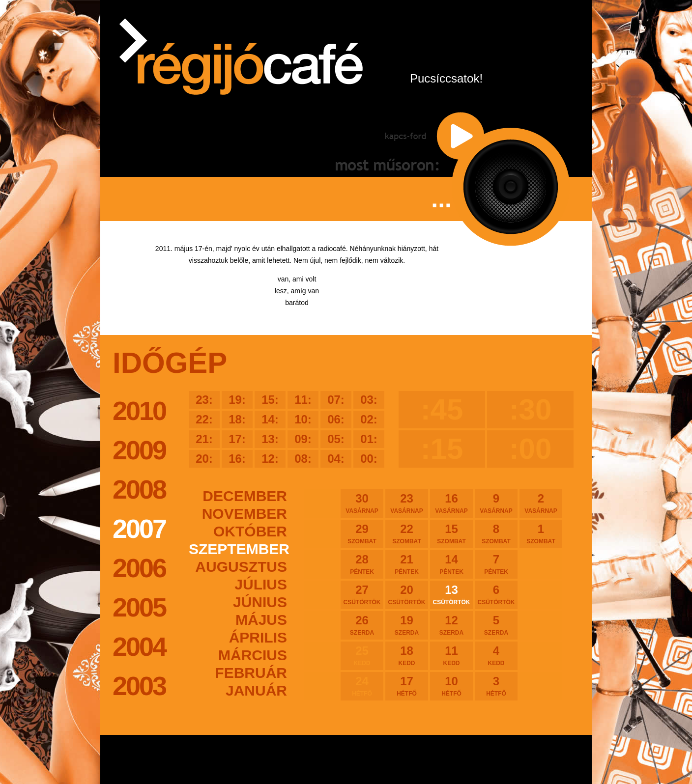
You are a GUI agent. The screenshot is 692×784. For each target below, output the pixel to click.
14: (270, 419)
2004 (139, 646)
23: (204, 400)
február (251, 673)
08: (303, 459)
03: (369, 400)
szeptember (238, 549)
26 (362, 625)
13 (451, 594)
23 (407, 503)
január (256, 690)
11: (303, 400)
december (245, 496)
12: (270, 459)
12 (451, 625)
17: (237, 439)
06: (336, 419)
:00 (531, 449)
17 (407, 686)
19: (237, 400)
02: (369, 419)
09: (303, 439)
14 (451, 564)
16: (237, 459)
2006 (139, 568)
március (253, 655)
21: (204, 439)
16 (451, 503)
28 (362, 564)
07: (336, 400)
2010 (139, 411)
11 (451, 655)
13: (270, 439)
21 (407, 564)
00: (369, 459)
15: (270, 400)
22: (204, 419)
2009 (139, 450)
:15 (442, 449)
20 (407, 594)
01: (369, 439)
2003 (139, 686)
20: (204, 459)
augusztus (241, 567)
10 (451, 686)
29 (362, 533)
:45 (442, 409)
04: (336, 459)
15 (451, 533)
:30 (531, 409)
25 (362, 655)
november (245, 514)
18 (407, 655)
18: (237, 419)
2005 (139, 607)
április (258, 637)
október (250, 531)
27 (362, 594)
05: (336, 439)
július (261, 584)
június (260, 602)
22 (407, 533)
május (261, 620)
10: (303, 419)
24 (362, 686)
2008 (139, 489)
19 (407, 625)
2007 (139, 529)
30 (362, 503)
